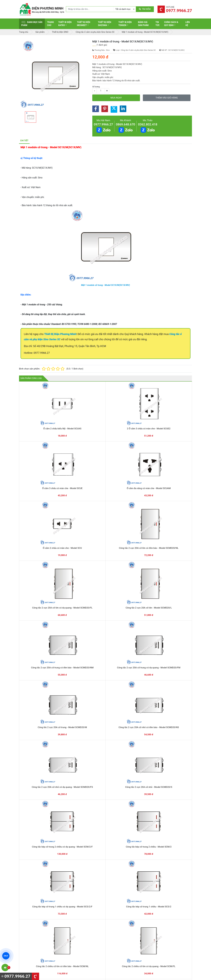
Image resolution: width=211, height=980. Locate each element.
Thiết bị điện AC (117, 929)
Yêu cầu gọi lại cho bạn (120, 888)
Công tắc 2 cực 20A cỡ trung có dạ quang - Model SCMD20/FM (175, 471)
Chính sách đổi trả (162, 916)
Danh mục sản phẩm (32, 24)
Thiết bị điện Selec (118, 925)
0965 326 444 (46, 926)
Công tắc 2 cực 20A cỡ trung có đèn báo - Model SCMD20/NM (140, 471)
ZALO (6, 956)
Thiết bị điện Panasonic (120, 916)
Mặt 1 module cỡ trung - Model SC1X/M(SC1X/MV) (105, 285)
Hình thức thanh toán (164, 906)
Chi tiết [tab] (24, 141)
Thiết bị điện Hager (118, 920)
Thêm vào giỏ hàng (167, 98)
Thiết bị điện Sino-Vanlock (121, 938)
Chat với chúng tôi (167, 885)
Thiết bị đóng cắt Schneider (122, 911)
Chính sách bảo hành (164, 911)
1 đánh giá (102, 45)
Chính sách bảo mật (163, 920)
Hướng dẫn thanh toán (119, 882)
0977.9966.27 (103, 124)
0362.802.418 (148, 124)
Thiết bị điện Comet (118, 934)
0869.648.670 (126, 124)
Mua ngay (116, 98)
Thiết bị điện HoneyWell (120, 943)
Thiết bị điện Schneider (120, 906)
